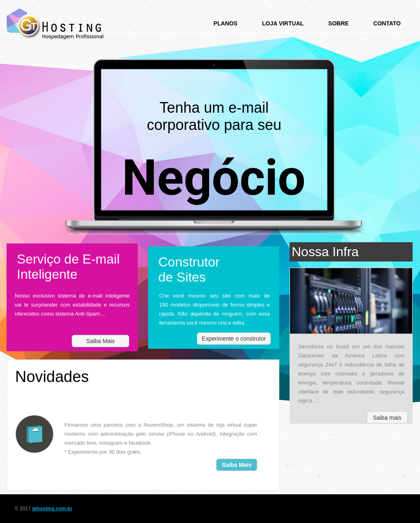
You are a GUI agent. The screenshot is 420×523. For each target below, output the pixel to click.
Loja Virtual (283, 23)
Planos (226, 23)
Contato (387, 23)
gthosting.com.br (52, 509)
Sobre (338, 23)
